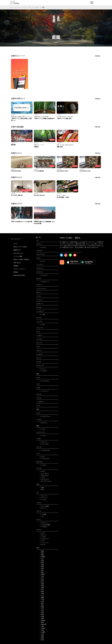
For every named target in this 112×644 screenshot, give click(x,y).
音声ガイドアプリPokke (20, 247)
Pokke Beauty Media (19, 275)
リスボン (43, 465)
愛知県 (42, 620)
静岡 (42, 607)
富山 (42, 570)
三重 (42, 634)
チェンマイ (44, 496)
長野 (42, 619)
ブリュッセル (44, 444)
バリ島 (42, 315)
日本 (24, 7)
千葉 (42, 599)
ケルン (42, 457)
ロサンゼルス (44, 475)
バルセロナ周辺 (45, 525)
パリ (42, 516)
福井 (42, 568)
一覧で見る (97, 56)
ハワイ (42, 477)
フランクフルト (45, 459)
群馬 (42, 622)
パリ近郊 (43, 514)
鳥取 (42, 555)
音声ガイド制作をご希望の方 (21, 259)
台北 (42, 489)
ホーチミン (44, 423)
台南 (42, 488)
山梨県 (42, 632)
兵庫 (42, 601)
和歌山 (42, 574)
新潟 (42, 615)
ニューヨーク (44, 473)
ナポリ (42, 533)
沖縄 (42, 593)
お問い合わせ (17, 263)
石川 (42, 609)
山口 (42, 559)
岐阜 (42, 580)
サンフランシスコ (45, 481)
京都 (30, 7)
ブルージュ (44, 442)
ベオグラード (44, 282)
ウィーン (43, 369)
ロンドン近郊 (44, 506)
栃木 (42, 603)
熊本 (42, 572)
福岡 (42, 592)
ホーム (12, 7)
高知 (42, 561)
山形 (42, 576)
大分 (42, 595)
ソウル (42, 429)
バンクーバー (44, 391)
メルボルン (44, 371)
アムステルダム (45, 450)
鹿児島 (42, 557)
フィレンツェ (44, 543)
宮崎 (42, 565)
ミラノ (42, 541)
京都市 (36, 7)
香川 (42, 590)
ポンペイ (43, 535)
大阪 (42, 626)
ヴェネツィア (44, 539)
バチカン (43, 537)
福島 (42, 566)
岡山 (42, 605)
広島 (42, 611)
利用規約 (16, 266)
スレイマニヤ (44, 381)
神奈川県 (43, 624)
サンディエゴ (44, 479)
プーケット (44, 498)
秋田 (42, 563)
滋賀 (42, 584)
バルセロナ (44, 527)
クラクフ (43, 247)
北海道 (42, 628)
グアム (42, 471)
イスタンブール (45, 416)
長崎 (42, 636)
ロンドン (43, 508)
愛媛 (42, 597)
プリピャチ (44, 275)
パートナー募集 (18, 256)
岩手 (42, 582)
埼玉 (42, 578)
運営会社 (16, 272)
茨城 (42, 617)
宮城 (42, 586)
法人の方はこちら (18, 253)
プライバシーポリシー (20, 269)
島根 (42, 638)
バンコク (43, 500)
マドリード (44, 523)
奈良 (42, 613)
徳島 (42, 551)
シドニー (43, 436)
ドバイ (42, 261)
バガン (42, 325)
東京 (42, 640)
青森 (42, 588)
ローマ (42, 545)
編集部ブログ (17, 250)
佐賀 (42, 553)
